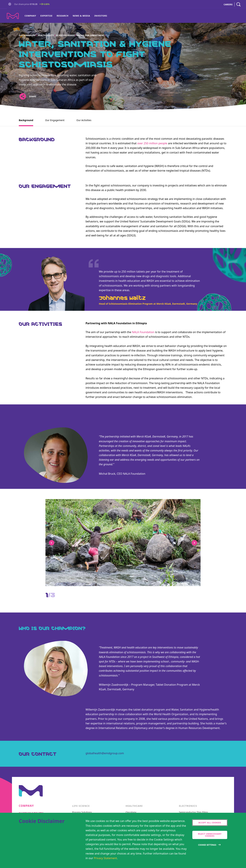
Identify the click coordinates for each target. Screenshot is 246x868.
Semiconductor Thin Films (194, 812)
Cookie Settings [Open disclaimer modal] (207, 845)
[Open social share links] (23, 96)
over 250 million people (152, 143)
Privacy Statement (105, 858)
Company (30, 16)
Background (26, 120)
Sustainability (27, 35)
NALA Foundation (143, 332)
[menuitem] (31, 16)
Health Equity (46, 35)
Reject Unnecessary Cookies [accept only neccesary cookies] (210, 835)
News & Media (81, 16)
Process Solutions (82, 812)
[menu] (66, 16)
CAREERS (228, 5)
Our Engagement (55, 120)
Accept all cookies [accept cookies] (210, 823)
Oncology (131, 812)
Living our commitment (91, 35)
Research (63, 16)
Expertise (47, 16)
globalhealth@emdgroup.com (105, 753)
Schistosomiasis (66, 35)
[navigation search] (238, 5)
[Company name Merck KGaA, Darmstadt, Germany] (13, 16)
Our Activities (84, 120)
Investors (101, 16)
